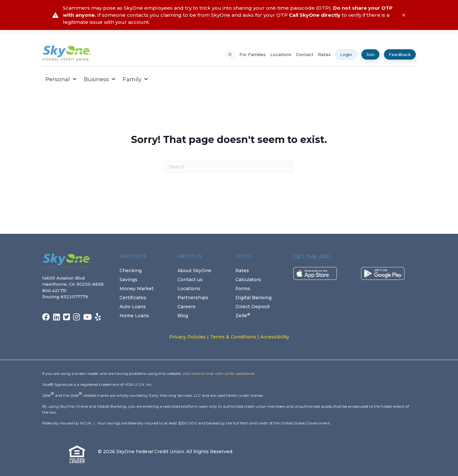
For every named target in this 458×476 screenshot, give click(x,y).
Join (370, 54)
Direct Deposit (253, 307)
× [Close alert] (404, 15)
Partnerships (193, 298)
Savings (129, 280)
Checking (131, 271)
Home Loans (134, 316)
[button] (157, 79)
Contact (305, 55)
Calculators (248, 280)
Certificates (133, 298)
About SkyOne (194, 271)
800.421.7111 (56, 290)
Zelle (243, 316)
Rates (324, 55)
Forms (243, 289)
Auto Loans (133, 307)
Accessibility (275, 337)
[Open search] (230, 54)
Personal (61, 79)
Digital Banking (253, 298)
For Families (253, 55)
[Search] (229, 167)
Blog (183, 316)
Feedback (400, 54)
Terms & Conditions (233, 337)
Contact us (190, 280)
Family (136, 79)
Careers (186, 307)
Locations (281, 55)
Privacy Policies (187, 337)
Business (100, 79)
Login (346, 54)
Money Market (137, 289)
